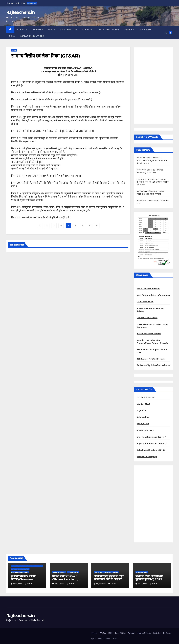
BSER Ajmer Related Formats (151, 359)
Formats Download (146, 397)
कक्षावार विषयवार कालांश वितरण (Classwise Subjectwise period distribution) (152, 160)
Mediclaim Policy (145, 302)
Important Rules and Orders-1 (151, 437)
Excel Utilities (69, 29)
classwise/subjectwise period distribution (27, 566)
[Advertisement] (153, 85)
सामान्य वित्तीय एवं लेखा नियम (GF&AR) (45, 56)
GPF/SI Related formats (148, 289)
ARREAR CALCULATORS (32, 36)
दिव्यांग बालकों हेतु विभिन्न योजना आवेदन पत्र (153, 365)
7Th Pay (37, 29)
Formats (87, 29)
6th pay (22, 29)
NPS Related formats (147, 318)
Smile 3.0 (129, 29)
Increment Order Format (149, 334)
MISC (51, 29)
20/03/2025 (101, 584)
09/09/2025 (60, 584)
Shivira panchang (145, 430)
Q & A (12, 36)
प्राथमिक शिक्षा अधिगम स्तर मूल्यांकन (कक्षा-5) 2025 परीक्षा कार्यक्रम (149, 579)
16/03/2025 (143, 584)
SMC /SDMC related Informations (153, 295)
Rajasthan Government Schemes (106, 572)
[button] (166, 33)
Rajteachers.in (20, 12)
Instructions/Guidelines (20, 569)
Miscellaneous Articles (20, 572)
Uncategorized (73, 572)
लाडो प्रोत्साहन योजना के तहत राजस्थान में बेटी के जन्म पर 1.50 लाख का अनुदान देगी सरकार (153, 182)
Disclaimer (146, 29)
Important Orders (108, 29)
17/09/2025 (18, 584)
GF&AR (14, 50)
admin (29, 584)
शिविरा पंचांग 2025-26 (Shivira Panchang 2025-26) (65, 579)
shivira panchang (59, 572)
